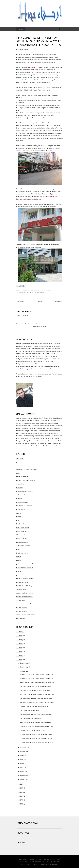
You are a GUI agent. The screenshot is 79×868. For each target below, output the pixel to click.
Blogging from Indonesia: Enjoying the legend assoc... (37, 734)
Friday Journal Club (23, 509)
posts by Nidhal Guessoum (25, 568)
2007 (20, 800)
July (22, 755)
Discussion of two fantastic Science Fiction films (35, 690)
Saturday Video (21, 589)
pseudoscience (21, 575)
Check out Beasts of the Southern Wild (32, 730)
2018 (20, 636)
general (34, 290)
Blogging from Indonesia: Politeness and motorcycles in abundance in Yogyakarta (39, 41)
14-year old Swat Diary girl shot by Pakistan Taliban (36, 726)
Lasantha (25, 864)
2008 (20, 796)
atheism (19, 473)
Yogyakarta (32, 67)
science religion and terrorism (26, 615)
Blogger (43, 326)
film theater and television (24, 506)
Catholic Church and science (25, 480)
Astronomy (20, 466)
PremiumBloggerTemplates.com (44, 864)
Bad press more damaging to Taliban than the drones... (37, 702)
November (24, 667)
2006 (20, 804)
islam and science (22, 535)
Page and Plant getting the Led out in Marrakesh (35, 722)
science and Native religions (25, 593)
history (18, 517)
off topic (19, 557)
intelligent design (22, 524)
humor (18, 520)
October (23, 671)
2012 (20, 660)
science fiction (21, 600)
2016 (20, 644)
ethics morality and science (25, 495)
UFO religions (21, 618)
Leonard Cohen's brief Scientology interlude (34, 706)
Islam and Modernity (23, 531)
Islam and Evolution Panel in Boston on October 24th (37, 694)
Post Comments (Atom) (33, 324)
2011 (20, 784)
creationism (20, 484)
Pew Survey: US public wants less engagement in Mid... (38, 682)
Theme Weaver (35, 862)
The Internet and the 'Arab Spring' (31, 718)
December (24, 663)
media (18, 549)
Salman (19, 418)
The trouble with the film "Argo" (30, 710)
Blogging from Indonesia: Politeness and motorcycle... (37, 742)
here (60, 446)
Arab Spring (20, 459)
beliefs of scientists (22, 477)
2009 (20, 792)
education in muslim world (25, 491)
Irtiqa (37, 859)
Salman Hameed (27, 293)
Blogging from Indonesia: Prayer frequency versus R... (37, 738)
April (22, 767)
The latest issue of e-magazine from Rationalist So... (36, 686)
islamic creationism (22, 542)
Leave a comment (39, 293)
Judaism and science (23, 546)
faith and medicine (22, 502)
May (22, 763)
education (19, 488)
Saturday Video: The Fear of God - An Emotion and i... (37, 698)
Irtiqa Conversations (23, 528)
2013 (20, 656)
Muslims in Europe (22, 553)
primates (19, 571)
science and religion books (25, 597)
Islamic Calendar (22, 538)
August (23, 751)
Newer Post (21, 302)
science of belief (21, 608)
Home (40, 302)
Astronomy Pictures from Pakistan (27, 469)
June (22, 759)
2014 (20, 652)
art (17, 462)
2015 (20, 648)
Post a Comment (23, 316)
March (22, 771)
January (23, 779)
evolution (27, 290)
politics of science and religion (26, 564)
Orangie (40, 377)
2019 (20, 632)
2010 (20, 788)
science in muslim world (24, 604)
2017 (20, 640)
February (23, 775)
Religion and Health (23, 582)
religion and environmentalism (26, 578)
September (24, 747)
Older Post (59, 302)
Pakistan (19, 560)
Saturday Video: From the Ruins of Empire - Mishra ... (37, 714)
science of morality (22, 611)
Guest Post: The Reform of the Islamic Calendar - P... (37, 674)
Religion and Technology (24, 586)
